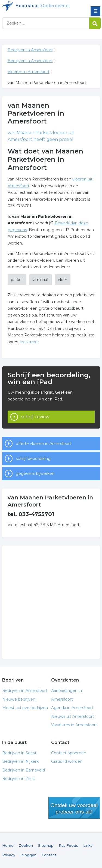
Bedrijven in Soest (19, 753)
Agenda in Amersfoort (72, 708)
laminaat (41, 280)
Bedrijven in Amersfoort (42, 6)
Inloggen (28, 855)
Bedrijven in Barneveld (24, 770)
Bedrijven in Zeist (19, 779)
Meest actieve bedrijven (25, 708)
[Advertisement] (51, 602)
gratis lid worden (74, 808)
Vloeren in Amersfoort (29, 72)
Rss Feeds (68, 845)
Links (88, 845)
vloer (63, 280)
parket (17, 280)
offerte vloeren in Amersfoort (44, 444)
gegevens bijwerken (35, 474)
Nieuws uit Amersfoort (73, 716)
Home (8, 845)
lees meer (29, 342)
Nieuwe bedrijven (19, 699)
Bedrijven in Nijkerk (20, 761)
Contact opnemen (69, 753)
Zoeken (26, 845)
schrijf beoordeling (33, 459)
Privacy (9, 855)
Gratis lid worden (67, 761)
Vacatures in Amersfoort (74, 725)
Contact (49, 855)
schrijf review (35, 417)
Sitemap (46, 845)
